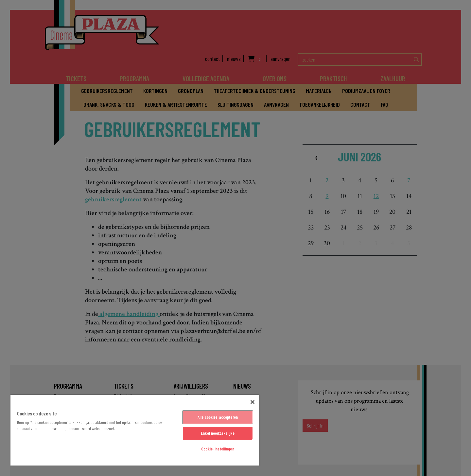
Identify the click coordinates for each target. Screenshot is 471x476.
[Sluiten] (253, 402)
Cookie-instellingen (218, 449)
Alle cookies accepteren (218, 417)
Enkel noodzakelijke (218, 433)
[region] (135, 430)
